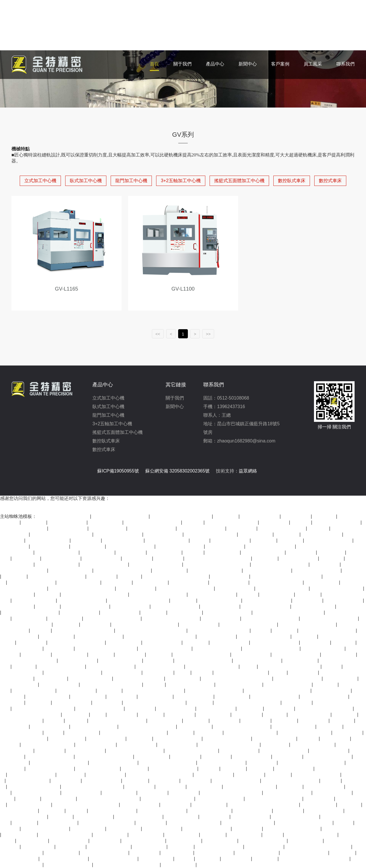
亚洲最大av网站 (220, 841)
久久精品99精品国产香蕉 (305, 733)
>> (208, 334)
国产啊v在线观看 (67, 739)
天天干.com (250, 709)
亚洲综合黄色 (196, 781)
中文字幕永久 (348, 733)
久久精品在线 (242, 528)
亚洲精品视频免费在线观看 (280, 564)
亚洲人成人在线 (82, 733)
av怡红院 (77, 811)
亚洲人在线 (355, 570)
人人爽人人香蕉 (57, 636)
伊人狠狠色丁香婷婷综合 (251, 733)
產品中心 (215, 64)
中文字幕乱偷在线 (61, 558)
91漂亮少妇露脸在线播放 (311, 835)
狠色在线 (344, 823)
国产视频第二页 (29, 618)
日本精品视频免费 (299, 558)
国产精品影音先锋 (324, 811)
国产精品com (276, 745)
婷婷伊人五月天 (182, 817)
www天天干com (38, 847)
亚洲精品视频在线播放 (329, 540)
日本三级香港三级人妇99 (212, 667)
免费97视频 (200, 703)
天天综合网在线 (244, 835)
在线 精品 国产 (177, 853)
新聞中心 (248, 64)
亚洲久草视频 (262, 763)
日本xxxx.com (108, 703)
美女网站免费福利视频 (288, 793)
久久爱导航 (159, 655)
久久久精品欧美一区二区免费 (219, 630)
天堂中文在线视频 (252, 757)
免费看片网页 (145, 853)
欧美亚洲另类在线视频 (23, 739)
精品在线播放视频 (137, 745)
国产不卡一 (151, 715)
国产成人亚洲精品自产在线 (304, 823)
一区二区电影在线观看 (212, 594)
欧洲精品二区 (151, 823)
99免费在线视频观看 (48, 540)
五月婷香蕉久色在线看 (317, 570)
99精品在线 (48, 594)
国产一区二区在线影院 (64, 859)
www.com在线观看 (96, 745)
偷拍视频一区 (180, 715)
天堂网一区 (102, 655)
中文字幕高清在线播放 (222, 763)
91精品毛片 (343, 853)
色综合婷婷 (279, 775)
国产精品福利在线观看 (180, 546)
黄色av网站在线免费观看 (232, 522)
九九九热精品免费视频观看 (202, 655)
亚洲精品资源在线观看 (328, 757)
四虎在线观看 (280, 709)
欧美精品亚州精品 (130, 606)
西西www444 (217, 757)
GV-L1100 (183, 289)
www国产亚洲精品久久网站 (105, 757)
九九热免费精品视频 (144, 841)
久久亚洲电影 (215, 817)
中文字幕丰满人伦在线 (114, 763)
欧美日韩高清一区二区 (228, 612)
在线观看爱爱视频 (251, 817)
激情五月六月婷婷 (164, 534)
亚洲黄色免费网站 (220, 606)
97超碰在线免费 (223, 552)
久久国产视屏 (122, 697)
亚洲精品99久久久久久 (162, 811)
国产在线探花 (351, 606)
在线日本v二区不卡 (322, 534)
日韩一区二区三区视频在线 (153, 522)
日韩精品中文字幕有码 (220, 847)
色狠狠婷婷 (181, 733)
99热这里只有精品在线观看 (59, 763)
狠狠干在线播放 (232, 697)
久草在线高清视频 (235, 588)
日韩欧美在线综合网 (48, 697)
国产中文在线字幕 (50, 546)
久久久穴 (202, 673)
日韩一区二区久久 (67, 522)
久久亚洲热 (285, 630)
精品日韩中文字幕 (136, 588)
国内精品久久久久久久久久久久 (217, 564)
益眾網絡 (248, 471)
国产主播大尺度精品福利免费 (139, 600)
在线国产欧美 (297, 703)
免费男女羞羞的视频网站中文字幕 (237, 679)
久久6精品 (319, 528)
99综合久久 (184, 600)
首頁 (154, 64)
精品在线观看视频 (230, 576)
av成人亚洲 (61, 817)
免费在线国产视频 (329, 751)
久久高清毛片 (288, 757)
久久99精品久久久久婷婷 (192, 751)
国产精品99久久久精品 (82, 600)
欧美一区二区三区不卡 (298, 679)
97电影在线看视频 (59, 685)
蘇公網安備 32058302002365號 (177, 471)
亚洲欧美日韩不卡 (140, 805)
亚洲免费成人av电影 (109, 847)
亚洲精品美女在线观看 (296, 817)
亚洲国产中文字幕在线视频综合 (127, 865)
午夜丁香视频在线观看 (268, 570)
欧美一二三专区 (165, 721)
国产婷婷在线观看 (102, 781)
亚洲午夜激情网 (195, 727)
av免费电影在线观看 (57, 552)
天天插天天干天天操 (91, 679)
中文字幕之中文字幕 (323, 648)
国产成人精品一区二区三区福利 (218, 558)
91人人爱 (193, 522)
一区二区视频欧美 (214, 853)
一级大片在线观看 (77, 691)
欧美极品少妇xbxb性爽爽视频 (155, 703)
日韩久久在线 (131, 552)
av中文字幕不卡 (151, 582)
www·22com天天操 (260, 516)
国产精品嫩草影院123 (239, 685)
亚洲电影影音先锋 (214, 775)
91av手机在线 (159, 673)
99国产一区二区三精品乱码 (291, 781)
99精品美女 (332, 558)
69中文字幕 (330, 727)
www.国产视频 (33, 841)
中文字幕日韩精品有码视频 (73, 673)
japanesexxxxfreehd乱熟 (248, 823)
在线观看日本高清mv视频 (241, 673)
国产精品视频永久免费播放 (214, 691)
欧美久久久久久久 (176, 709)
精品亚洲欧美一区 (229, 582)
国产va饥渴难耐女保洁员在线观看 (264, 805)
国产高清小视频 (165, 552)
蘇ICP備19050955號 (118, 471)
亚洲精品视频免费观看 (104, 564)
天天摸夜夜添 (159, 661)
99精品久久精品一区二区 (48, 745)
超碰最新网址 (165, 781)
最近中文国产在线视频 (284, 751)
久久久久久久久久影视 (160, 667)
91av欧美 (273, 835)
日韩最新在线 (325, 564)
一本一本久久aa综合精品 (64, 516)
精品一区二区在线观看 (175, 606)
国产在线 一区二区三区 (271, 546)
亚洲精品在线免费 (162, 829)
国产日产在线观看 (189, 582)
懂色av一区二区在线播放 (277, 582)
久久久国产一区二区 (263, 552)
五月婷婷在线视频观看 (139, 817)
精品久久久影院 (277, 594)
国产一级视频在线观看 (85, 606)
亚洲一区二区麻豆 (225, 546)
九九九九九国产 (341, 679)
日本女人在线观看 (333, 793)
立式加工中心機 (40, 181)
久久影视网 (308, 594)
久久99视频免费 (124, 642)
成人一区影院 (256, 721)
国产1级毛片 (209, 733)
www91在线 (135, 769)
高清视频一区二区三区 (217, 648)
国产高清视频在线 (251, 655)
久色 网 (279, 673)
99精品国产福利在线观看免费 (43, 709)
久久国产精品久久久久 (113, 811)
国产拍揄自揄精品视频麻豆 (270, 618)
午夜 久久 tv (76, 715)
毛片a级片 (76, 721)
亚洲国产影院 (184, 793)
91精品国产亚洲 (70, 655)
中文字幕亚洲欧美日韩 (32, 775)
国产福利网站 (303, 673)
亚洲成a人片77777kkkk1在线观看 (315, 859)
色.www (249, 667)
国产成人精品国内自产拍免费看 (134, 733)
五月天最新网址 (106, 522)
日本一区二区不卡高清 (45, 829)
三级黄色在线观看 (81, 793)
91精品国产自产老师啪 (118, 534)
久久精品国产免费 (50, 727)
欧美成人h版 (71, 775)
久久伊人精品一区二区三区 (271, 648)
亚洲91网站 (181, 847)
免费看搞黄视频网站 (167, 540)
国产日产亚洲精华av (257, 853)
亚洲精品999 (26, 558)
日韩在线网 (290, 787)
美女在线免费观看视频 (288, 685)
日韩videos (275, 715)
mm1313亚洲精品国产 (99, 636)
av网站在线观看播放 (30, 805)
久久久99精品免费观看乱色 (329, 618)
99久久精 (54, 721)
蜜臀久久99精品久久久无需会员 (95, 594)
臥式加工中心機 (86, 181)
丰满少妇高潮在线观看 (263, 841)
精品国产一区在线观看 (337, 522)
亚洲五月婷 (226, 516)
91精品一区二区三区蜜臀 (194, 823)
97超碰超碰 (196, 642)
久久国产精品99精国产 (267, 600)
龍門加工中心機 (131, 181)
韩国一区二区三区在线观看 (135, 751)
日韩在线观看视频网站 (50, 757)
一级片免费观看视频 (294, 727)
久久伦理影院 (59, 648)
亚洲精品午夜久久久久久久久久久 (151, 630)
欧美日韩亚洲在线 (294, 769)
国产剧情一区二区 (102, 558)
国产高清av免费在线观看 (211, 534)
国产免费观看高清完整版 (34, 787)
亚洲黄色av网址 (184, 841)
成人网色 (301, 522)
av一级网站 (342, 721)
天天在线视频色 (65, 618)
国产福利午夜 (140, 709)
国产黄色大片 (308, 600)
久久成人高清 (102, 576)
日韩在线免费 (71, 847)
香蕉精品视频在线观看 (275, 697)
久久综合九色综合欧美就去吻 (231, 793)
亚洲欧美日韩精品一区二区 (204, 661)
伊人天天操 (345, 715)
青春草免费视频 (156, 859)
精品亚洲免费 (236, 859)
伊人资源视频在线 (199, 624)
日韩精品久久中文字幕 (202, 528)
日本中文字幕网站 (122, 673)
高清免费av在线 (156, 697)
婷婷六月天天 (186, 757)
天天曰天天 (264, 540)
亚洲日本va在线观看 (71, 570)
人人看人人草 (140, 787)
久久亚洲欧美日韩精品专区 (186, 588)
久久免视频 (15, 576)
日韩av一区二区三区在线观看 (62, 534)
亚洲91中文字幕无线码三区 (171, 618)
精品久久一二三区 (120, 612)
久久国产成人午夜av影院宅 (308, 624)
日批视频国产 (171, 787)
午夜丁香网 (285, 721)
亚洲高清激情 (274, 522)
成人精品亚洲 (32, 642)
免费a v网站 (287, 534)
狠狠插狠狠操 (335, 739)
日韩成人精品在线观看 (325, 697)
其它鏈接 (176, 385)
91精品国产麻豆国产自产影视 (290, 667)
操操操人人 (265, 859)
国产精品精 (305, 636)
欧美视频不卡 (66, 781)
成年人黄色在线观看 (314, 606)
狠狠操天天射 (96, 624)
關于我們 (182, 64)
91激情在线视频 (205, 787)
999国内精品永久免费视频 (107, 823)
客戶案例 (280, 64)
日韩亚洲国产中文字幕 (61, 667)
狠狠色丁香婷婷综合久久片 (120, 516)
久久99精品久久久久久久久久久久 (160, 636)
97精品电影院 (319, 799)
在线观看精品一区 (58, 823)
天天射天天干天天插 (28, 781)
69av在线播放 (105, 841)
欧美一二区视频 (256, 534)
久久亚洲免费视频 (94, 817)
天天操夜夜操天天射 (34, 691)
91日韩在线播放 (17, 606)
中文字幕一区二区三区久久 (77, 642)
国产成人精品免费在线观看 (325, 709)
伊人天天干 (140, 739)
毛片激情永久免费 (19, 811)
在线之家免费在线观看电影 (328, 630)
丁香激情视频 (289, 811)
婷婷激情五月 (250, 775)
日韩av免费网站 (152, 757)
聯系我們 (345, 64)
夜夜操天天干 (36, 655)
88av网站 (331, 781)
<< (158, 334)
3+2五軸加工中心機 (181, 181)
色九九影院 (213, 835)
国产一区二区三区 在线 (266, 606)
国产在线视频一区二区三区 (292, 829)
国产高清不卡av (98, 552)
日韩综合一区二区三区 (220, 799)
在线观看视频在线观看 (207, 829)
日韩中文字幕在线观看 (100, 709)
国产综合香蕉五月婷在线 (250, 787)
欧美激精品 (325, 516)
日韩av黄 (332, 667)
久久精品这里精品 (253, 811)
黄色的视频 (52, 811)
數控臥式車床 (292, 181)
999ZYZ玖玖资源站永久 (139, 679)
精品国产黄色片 (183, 679)
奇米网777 (24, 667)
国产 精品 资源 (51, 679)
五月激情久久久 (182, 835)
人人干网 (200, 540)
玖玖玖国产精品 (179, 865)
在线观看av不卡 (306, 841)
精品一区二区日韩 (69, 841)
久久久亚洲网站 (150, 847)
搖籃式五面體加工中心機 (239, 181)
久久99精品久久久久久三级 (118, 721)
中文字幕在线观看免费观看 (249, 624)
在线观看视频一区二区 (282, 528)
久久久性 (248, 594)
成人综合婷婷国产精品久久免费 (319, 847)
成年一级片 (234, 769)
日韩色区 (209, 769)
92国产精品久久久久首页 (264, 636)
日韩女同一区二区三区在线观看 (278, 691)
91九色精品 (326, 685)
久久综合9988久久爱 (344, 829)
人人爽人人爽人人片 (79, 582)
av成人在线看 (247, 715)
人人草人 (41, 630)
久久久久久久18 (322, 582)
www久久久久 (225, 721)
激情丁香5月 (332, 552)
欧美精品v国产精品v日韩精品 (181, 516)
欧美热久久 (196, 721)
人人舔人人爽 (296, 516)
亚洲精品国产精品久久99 (165, 648)
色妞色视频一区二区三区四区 (229, 745)
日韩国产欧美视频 (106, 739)
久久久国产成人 (88, 546)
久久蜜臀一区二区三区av (337, 588)
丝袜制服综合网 (59, 799)
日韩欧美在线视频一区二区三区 (176, 576)
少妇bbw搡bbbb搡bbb (94, 727)
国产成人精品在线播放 (305, 853)
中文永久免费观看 (72, 703)
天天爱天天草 (176, 805)
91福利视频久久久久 (313, 745)
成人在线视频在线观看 (50, 769)
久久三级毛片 (316, 642)
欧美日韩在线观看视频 (114, 859)
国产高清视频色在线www (65, 835)
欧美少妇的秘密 (185, 612)
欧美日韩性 (344, 642)
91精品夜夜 (208, 859)
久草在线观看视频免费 (68, 865)
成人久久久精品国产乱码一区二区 (287, 576)
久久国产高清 (169, 558)
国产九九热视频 (111, 835)
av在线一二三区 (339, 655)
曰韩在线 (194, 552)
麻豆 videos (66, 624)
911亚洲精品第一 (108, 528)
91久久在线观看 (88, 697)
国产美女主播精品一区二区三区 (82, 588)
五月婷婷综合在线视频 (105, 853)
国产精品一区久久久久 (258, 661)
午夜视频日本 (138, 558)
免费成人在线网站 (86, 751)
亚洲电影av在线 (88, 829)
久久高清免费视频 (68, 528)
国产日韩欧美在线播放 (131, 546)
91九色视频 (48, 606)
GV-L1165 (66, 289)
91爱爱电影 (110, 691)
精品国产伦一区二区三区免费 (106, 648)
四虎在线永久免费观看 (191, 685)
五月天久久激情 (170, 570)
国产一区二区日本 (231, 540)
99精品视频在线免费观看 (283, 588)
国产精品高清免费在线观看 (158, 594)
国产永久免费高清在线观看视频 (145, 624)
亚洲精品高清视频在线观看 (274, 799)
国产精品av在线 (209, 805)
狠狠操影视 (39, 703)
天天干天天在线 (214, 715)
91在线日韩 (260, 769)
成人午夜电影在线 (239, 751)
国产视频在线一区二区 (296, 655)
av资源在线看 (117, 582)
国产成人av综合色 (344, 600)
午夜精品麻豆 (50, 751)
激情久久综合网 (124, 829)
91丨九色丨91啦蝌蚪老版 (215, 570)
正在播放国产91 (301, 661)
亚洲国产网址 (301, 552)
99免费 (98, 715)
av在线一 (261, 630)
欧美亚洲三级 (130, 655)
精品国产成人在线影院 (111, 667)
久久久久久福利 (146, 835)
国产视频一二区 (120, 793)
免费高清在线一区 (216, 709)
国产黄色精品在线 (332, 691)
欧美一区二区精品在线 (152, 528)
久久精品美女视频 (264, 847)
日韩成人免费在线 (162, 642)
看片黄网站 (34, 522)
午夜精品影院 (86, 540)
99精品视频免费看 (194, 697)
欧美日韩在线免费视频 (178, 739)
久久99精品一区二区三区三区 (109, 799)
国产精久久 (265, 558)
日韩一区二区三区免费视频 (31, 612)
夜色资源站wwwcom (210, 811)
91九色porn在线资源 (34, 600)
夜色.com (155, 685)
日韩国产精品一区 (178, 745)
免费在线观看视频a (123, 540)
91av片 (183, 673)
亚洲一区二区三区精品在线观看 (312, 763)
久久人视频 (291, 540)
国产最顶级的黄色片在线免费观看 (289, 612)
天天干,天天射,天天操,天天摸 (154, 691)
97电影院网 (136, 781)
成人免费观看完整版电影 (156, 564)
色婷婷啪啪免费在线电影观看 (83, 630)
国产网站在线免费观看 (32, 582)
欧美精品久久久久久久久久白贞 (86, 805)
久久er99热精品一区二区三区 (112, 685)
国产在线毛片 (247, 829)
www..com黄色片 (319, 805)
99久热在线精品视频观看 (168, 799)
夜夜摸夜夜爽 (122, 715)
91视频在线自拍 (62, 853)
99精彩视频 (28, 799)
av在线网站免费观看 (275, 739)
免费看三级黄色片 (78, 661)
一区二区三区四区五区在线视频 (248, 703)
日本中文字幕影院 (221, 618)
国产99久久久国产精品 (275, 642)
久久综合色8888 (20, 835)
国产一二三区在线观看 (23, 528)
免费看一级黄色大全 (57, 564)
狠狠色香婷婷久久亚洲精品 (148, 727)
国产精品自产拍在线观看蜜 (57, 576)
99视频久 (309, 739)
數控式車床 (330, 181)
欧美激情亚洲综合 (230, 642)
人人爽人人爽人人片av (36, 793)
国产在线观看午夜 (106, 775)
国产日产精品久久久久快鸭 (242, 727)
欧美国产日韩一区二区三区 (168, 763)
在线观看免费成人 (80, 612)
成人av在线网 (314, 721)
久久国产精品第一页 (220, 600)
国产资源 (54, 733)
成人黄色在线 (153, 793)
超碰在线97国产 (17, 594)
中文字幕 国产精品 (324, 787)
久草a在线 (130, 576)
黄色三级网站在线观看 (317, 775)
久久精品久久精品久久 (236, 781)
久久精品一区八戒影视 (227, 739)
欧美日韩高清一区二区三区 (123, 570)
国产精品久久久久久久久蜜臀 (93, 787)
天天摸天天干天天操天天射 (112, 618)
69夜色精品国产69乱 (98, 769)
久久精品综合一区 (217, 636)
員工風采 (313, 64)
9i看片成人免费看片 (310, 715)
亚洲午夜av (154, 612)
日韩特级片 (25, 823)
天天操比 (185, 859)
